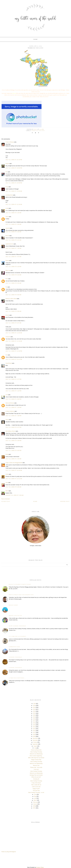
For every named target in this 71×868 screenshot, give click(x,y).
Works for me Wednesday (36, 754)
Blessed (14, 93)
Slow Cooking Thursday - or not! (36, 793)
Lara (7, 395)
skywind (8, 228)
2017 (34, 721)
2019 (34, 717)
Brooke (7, 315)
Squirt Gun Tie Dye (15, 616)
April (35, 798)
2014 (34, 727)
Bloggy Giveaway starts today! (20, 584)
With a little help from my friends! (36, 758)
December (35, 738)
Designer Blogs (40, 867)
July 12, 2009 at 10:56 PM (14, 168)
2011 (34, 733)
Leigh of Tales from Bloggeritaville (14, 463)
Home (35, 39)
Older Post (6, 502)
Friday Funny (13, 605)
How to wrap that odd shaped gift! (21, 595)
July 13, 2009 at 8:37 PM (13, 427)
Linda (7, 208)
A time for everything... (17, 678)
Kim (7, 172)
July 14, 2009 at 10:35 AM (14, 470)
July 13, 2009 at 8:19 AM (13, 267)
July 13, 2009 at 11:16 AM (14, 341)
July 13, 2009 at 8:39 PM (13, 441)
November (35, 740)
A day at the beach (36, 783)
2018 (34, 719)
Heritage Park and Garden (36, 775)
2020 (34, 715)
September (35, 744)
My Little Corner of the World (36, 19)
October (35, 742)
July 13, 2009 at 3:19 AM (13, 213)
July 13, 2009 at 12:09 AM (14, 191)
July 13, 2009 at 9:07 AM (13, 323)
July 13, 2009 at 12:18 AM (14, 204)
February (35, 802)
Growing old (36, 779)
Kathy (7, 474)
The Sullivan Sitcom (10, 431)
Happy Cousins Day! (36, 760)
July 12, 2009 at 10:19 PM (14, 160)
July (35, 748)
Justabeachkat (9, 195)
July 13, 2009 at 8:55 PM (13, 451)
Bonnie (7, 236)
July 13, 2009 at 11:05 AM (14, 333)
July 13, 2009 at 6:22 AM (13, 240)
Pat (6, 287)
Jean (7, 483)
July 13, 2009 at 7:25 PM (13, 407)
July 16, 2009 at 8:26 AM (13, 487)
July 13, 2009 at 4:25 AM (13, 232)
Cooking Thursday (15, 657)
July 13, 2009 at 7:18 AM (13, 248)
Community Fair (14, 647)
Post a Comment (6, 499)
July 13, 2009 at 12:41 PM (14, 359)
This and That (36, 791)
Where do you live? (38, 131)
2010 (34, 735)
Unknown (8, 337)
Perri (7, 279)
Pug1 (7, 187)
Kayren (7, 164)
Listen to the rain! (36, 787)
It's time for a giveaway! (18, 636)
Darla (7, 454)
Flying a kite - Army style (36, 767)
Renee (7, 261)
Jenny (7, 420)
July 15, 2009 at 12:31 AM (14, 479)
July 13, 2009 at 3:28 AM (13, 224)
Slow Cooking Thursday (17, 626)
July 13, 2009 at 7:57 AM (13, 257)
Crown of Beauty (10, 142)
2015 (34, 725)
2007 (34, 808)
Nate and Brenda (10, 403)
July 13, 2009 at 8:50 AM (13, 295)
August (35, 746)
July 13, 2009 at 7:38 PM (13, 416)
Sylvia (7, 217)
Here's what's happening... (36, 756)
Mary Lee (8, 270)
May (35, 796)
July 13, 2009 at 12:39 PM (14, 351)
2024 (34, 707)
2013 (34, 729)
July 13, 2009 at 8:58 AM (13, 311)
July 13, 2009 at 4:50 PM (13, 399)
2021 (34, 713)
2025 (34, 706)
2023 (34, 709)
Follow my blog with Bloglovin (9, 852)
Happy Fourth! (36, 789)
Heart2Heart (9, 363)
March (35, 800)
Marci (7, 491)
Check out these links (36, 750)
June (35, 794)
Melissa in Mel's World (11, 299)
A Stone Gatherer (10, 411)
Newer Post (65, 502)
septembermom (9, 244)
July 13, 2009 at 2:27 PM (13, 379)
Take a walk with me (36, 785)
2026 (35, 704)
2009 (34, 736)
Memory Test (36, 765)
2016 (34, 723)
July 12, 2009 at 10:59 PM (14, 183)
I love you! (36, 769)
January (35, 804)
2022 (34, 711)
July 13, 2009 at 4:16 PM (13, 391)
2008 (34, 806)
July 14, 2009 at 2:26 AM (13, 459)
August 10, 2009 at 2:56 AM (15, 495)
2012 (34, 731)
